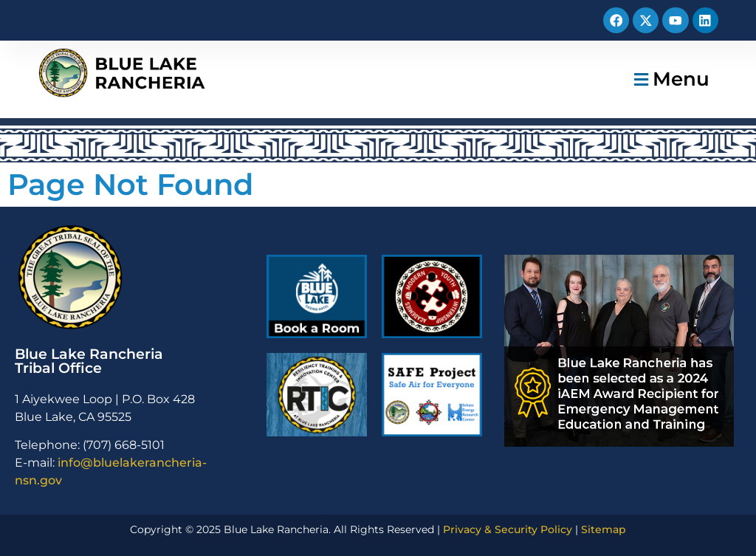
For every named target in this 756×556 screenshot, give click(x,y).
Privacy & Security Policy (508, 529)
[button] (670, 79)
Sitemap (604, 529)
